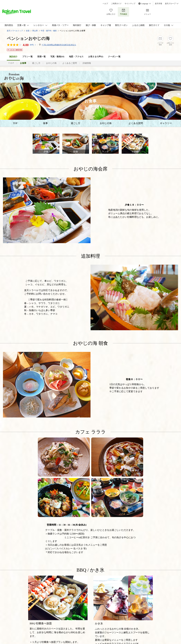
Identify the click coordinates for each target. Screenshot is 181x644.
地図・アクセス (76, 57)
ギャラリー (166, 123)
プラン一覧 (27, 57)
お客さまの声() (96, 57)
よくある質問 (136, 123)
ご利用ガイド (116, 4)
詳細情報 (87, 63)
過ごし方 (36, 63)
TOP (15, 123)
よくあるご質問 (70, 63)
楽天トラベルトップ (15, 31)
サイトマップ (130, 4)
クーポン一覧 (114, 57)
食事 (45, 123)
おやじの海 (51, 63)
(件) (33, 45)
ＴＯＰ (11, 63)
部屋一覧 (42, 57)
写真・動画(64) (57, 57)
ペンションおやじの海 (28, 38)
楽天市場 (158, 4)
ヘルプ (105, 4)
